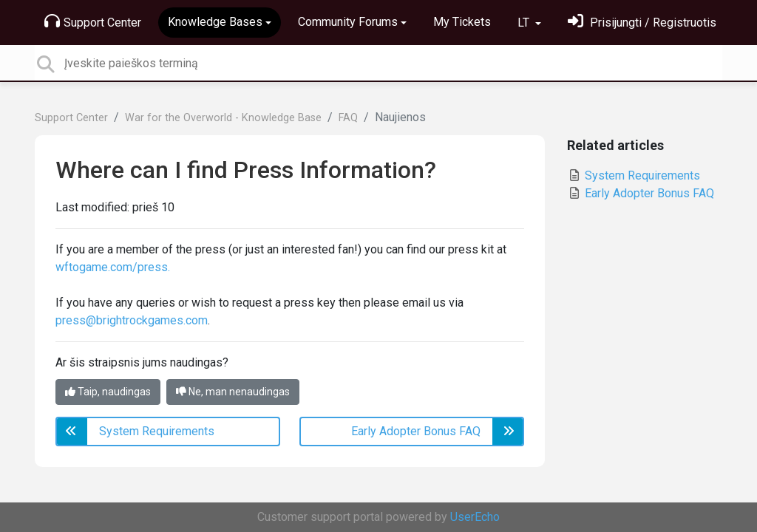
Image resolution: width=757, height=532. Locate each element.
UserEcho (475, 517)
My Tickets (462, 22)
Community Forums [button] (348, 22)
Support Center (93, 21)
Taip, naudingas (108, 392)
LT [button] (525, 23)
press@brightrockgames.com (132, 320)
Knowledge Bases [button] (215, 22)
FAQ (348, 118)
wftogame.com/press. (113, 267)
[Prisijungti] (642, 23)
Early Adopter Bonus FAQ (641, 193)
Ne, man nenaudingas (233, 392)
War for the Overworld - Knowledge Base (223, 118)
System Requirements (634, 175)
